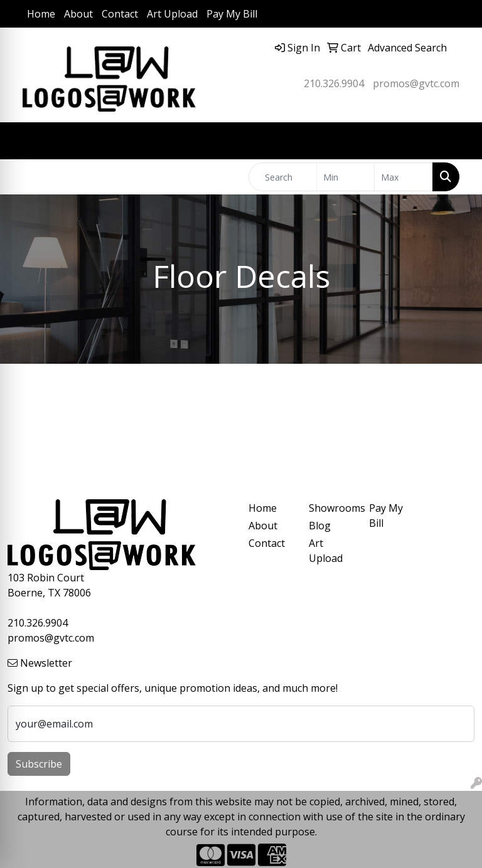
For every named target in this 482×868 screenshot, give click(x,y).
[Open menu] (457, 141)
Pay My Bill (232, 14)
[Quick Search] (283, 177)
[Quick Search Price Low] (346, 177)
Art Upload (172, 14)
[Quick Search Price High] (404, 177)
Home (41, 14)
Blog (320, 526)
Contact (120, 14)
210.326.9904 (334, 83)
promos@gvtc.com (416, 83)
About (78, 14)
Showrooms (331, 508)
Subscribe (39, 764)
